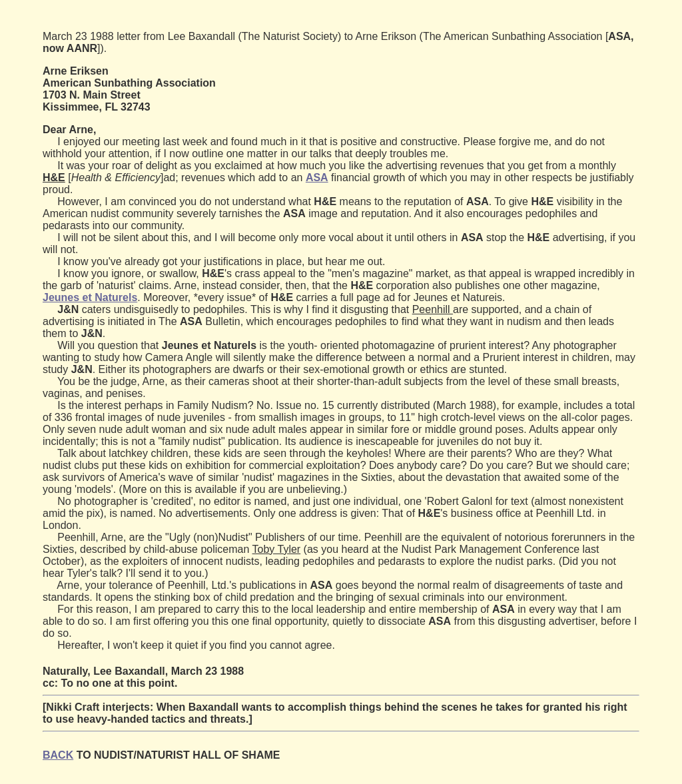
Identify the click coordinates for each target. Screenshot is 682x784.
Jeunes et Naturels (90, 297)
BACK (58, 755)
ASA (317, 178)
